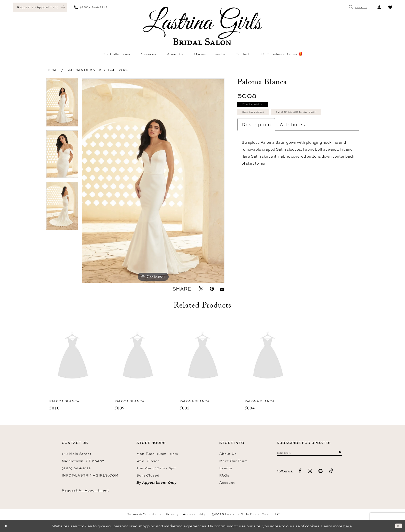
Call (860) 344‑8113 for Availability (280, 133)
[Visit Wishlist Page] (390, 7)
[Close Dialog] (8, 526)
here (348, 526)
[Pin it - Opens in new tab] (212, 289)
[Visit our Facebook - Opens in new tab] (300, 475)
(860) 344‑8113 (76, 468)
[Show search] (358, 7)
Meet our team (233, 461)
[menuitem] (40, 7)
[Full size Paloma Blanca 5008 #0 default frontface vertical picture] (153, 181)
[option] (62, 104)
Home (53, 70)
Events (226, 468)
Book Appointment (264, 120)
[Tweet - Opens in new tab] (201, 289)
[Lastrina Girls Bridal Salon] (202, 26)
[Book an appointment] (40, 7)
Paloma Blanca (83, 70)
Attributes (293, 148)
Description (256, 148)
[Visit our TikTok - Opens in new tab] (331, 475)
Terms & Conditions (145, 514)
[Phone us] (91, 7)
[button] (379, 7)
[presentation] (73, 357)
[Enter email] (309, 455)
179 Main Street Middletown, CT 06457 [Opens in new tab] (83, 457)
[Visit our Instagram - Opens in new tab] (310, 475)
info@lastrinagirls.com (90, 475)
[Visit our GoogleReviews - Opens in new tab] (321, 475)
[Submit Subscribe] (339, 455)
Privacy (172, 514)
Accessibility (194, 514)
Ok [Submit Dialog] (396, 526)
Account (227, 482)
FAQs (224, 475)
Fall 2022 (118, 70)
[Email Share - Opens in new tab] (222, 289)
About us (228, 454)
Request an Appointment (85, 490)
